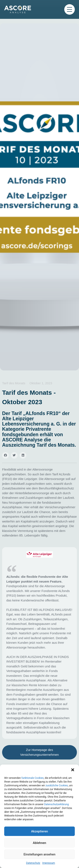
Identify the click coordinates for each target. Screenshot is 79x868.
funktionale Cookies (33, 778)
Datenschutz (33, 863)
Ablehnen (39, 843)
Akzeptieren (39, 831)
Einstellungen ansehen (39, 854)
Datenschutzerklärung (56, 804)
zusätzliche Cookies (57, 785)
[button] (73, 770)
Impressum (49, 863)
